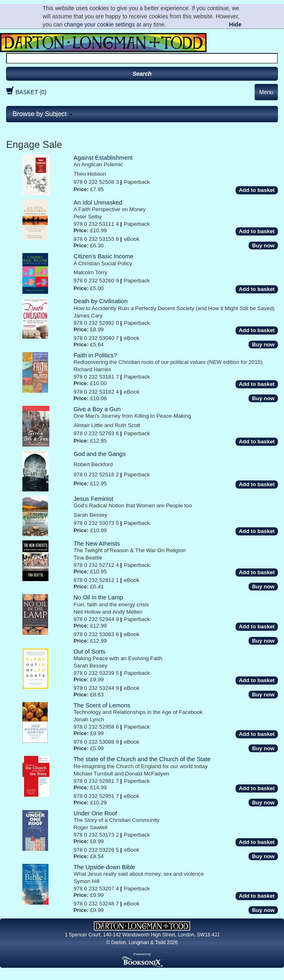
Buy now (263, 246)
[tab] (142, 114)
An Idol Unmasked (98, 203)
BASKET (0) (25, 92)
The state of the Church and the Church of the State (142, 759)
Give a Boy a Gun (97, 409)
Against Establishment (103, 158)
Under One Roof (95, 813)
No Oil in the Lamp (98, 597)
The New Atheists (97, 544)
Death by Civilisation (100, 301)
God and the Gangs (99, 454)
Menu (266, 92)
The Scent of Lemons (102, 705)
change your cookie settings (99, 24)
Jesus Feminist (93, 499)
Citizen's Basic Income (103, 256)
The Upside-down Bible (104, 867)
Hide (235, 24)
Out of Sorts (89, 652)
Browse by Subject (43, 114)
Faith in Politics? (95, 355)
